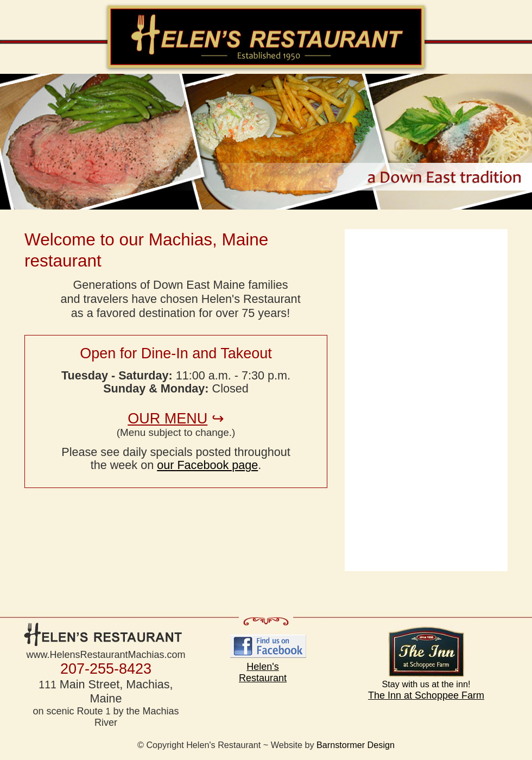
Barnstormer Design (356, 745)
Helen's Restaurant (263, 672)
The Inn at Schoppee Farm (426, 664)
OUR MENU (167, 419)
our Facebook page (207, 465)
